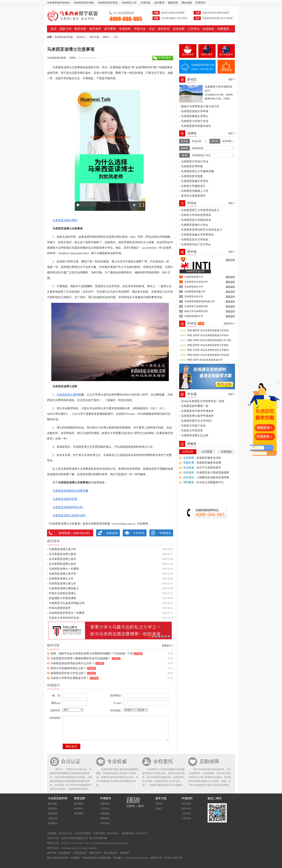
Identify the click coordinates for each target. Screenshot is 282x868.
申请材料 (125, 29)
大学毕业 (186, 818)
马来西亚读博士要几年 (62, 584)
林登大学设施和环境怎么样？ (68, 668)
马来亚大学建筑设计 (193, 186)
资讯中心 (81, 37)
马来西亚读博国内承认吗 (68, 507)
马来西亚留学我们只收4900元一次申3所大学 (203, 67)
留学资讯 (164, 29)
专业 (152, 29)
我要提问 (166, 646)
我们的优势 (226, 70)
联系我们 (201, 3)
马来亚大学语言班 (192, 431)
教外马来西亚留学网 (58, 858)
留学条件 (95, 29)
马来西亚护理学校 (192, 166)
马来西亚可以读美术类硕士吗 (67, 603)
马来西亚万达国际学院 (196, 306)
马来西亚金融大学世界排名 (197, 235)
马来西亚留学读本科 (58, 3)
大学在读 (186, 813)
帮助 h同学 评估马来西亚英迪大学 (205, 360)
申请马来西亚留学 (60, 608)
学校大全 (140, 29)
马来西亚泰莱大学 (194, 277)
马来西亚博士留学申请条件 (197, 416)
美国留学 (125, 853)
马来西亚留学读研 (84, 3)
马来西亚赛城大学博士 (195, 116)
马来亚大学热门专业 (193, 426)
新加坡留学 (188, 55)
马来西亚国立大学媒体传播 (197, 171)
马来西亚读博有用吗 (65, 220)
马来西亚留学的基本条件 (196, 126)
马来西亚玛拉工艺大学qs (196, 244)
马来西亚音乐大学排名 (195, 240)
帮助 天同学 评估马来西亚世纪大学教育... (209, 350)
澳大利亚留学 (226, 55)
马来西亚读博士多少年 (62, 549)
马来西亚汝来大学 (194, 297)
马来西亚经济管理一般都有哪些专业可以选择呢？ (81, 658)
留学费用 (110, 29)
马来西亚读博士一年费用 (64, 569)
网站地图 (187, 3)
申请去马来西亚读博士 (62, 593)
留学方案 (94, 37)
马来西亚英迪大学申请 (195, 111)
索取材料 (105, 818)
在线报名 (208, 29)
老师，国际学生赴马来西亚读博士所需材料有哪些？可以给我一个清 (92, 654)
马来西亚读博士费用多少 (64, 588)
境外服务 (53, 813)
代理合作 (53, 818)
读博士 (106, 37)
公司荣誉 (207, 452)
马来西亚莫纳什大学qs (194, 225)
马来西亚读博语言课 (65, 499)
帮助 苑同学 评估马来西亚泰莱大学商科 (208, 345)
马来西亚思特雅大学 (195, 292)
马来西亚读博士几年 (61, 579)
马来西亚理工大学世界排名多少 (200, 210)
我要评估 (228, 324)
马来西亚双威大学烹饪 (195, 181)
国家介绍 (65, 29)
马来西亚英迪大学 (195, 271)
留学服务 (79, 813)
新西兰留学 (207, 55)
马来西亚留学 (80, 853)
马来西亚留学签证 (108, 3)
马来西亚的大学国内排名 (196, 220)
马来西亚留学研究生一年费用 (67, 613)
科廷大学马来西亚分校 (196, 311)
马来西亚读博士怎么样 (195, 435)
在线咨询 (112, 533)
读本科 (159, 804)
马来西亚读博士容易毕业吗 (69, 515)
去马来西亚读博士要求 (62, 554)
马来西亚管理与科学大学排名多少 (202, 230)
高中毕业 (186, 809)
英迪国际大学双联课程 (62, 598)
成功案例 (159, 3)
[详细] (227, 99)
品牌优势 (188, 452)
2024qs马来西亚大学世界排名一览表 (203, 401)
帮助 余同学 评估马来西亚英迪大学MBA (208, 335)
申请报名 (165, 533)
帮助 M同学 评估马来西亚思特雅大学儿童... (210, 340)
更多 (231, 79)
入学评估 (193, 29)
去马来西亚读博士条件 (62, 559)
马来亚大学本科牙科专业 (64, 618)
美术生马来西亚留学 (193, 196)
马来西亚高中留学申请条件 (197, 411)
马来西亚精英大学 (194, 316)
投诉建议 (53, 823)
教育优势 (80, 29)
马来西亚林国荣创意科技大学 (200, 301)
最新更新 (173, 3)
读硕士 (159, 809)
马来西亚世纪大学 (194, 287)
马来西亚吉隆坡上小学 (195, 191)
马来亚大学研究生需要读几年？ (70, 678)
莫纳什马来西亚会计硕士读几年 (200, 106)
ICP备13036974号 (173, 858)
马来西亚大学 (129, 3)
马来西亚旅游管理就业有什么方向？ (72, 663)
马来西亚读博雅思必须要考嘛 (70, 491)
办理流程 (146, 3)
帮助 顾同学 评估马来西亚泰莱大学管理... (209, 330)
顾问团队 (53, 804)
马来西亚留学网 (58, 798)
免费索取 (223, 29)
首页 (53, 29)
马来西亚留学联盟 (75, 15)
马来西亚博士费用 (68, 395)
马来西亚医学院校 (192, 176)
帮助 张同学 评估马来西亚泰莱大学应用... (209, 355)
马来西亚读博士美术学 (62, 574)
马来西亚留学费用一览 (195, 406)
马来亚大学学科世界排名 (196, 215)
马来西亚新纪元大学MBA (196, 421)
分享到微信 (165, 58)
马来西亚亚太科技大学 (196, 282)
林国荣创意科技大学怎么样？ (68, 673)
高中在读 (186, 804)
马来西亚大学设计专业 (195, 121)
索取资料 (230, 260)
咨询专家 (179, 29)
